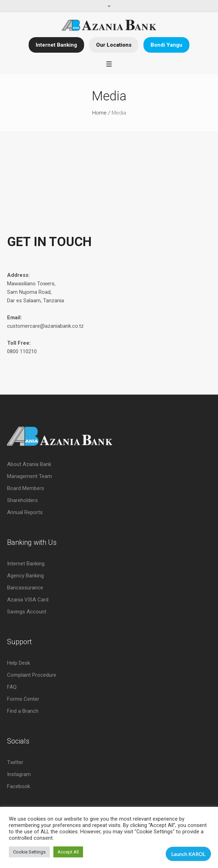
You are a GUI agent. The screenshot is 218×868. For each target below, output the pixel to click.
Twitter (15, 762)
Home (99, 113)
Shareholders (22, 500)
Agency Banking (25, 576)
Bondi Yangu (166, 45)
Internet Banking (56, 45)
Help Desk (19, 663)
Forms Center (23, 699)
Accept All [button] (68, 852)
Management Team (30, 476)
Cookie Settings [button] (29, 852)
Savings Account (27, 612)
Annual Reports (25, 512)
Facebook (19, 786)
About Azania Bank (29, 464)
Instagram (19, 774)
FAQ (12, 687)
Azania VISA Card (28, 600)
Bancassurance (25, 588)
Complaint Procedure (32, 675)
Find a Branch (23, 711)
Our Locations (114, 45)
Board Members (26, 488)
